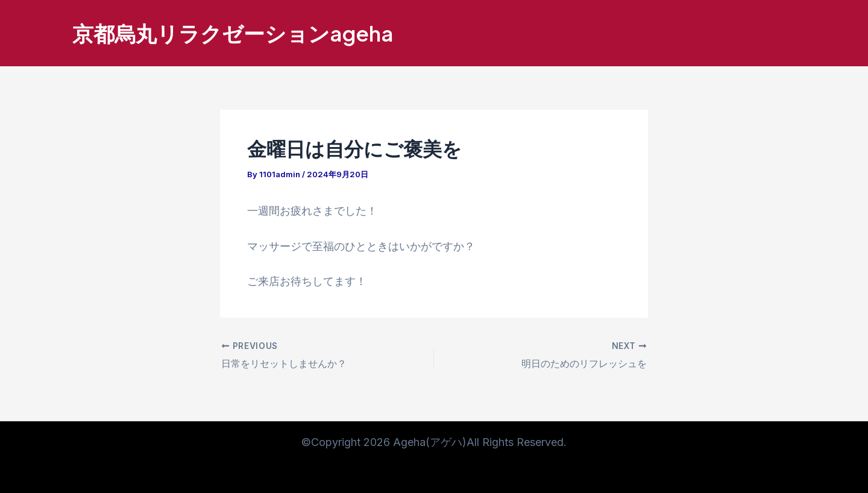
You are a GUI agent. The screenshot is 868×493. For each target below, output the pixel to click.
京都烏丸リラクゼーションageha (233, 33)
